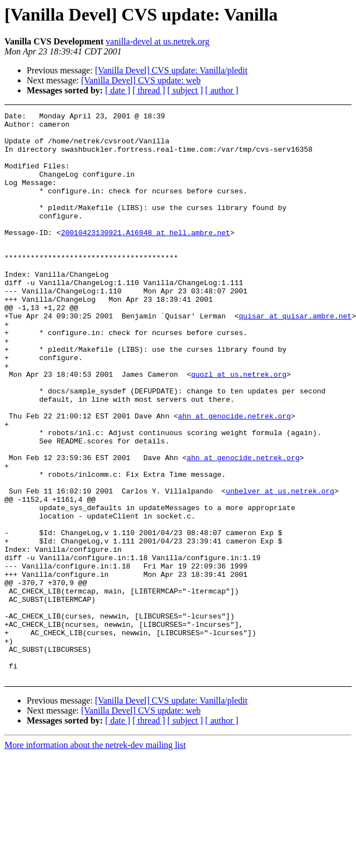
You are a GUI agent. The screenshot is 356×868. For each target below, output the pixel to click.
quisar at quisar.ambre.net (295, 357)
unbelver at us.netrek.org (280, 567)
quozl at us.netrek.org (239, 427)
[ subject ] (185, 90)
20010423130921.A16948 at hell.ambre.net (145, 257)
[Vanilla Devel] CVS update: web (141, 80)
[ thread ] (149, 90)
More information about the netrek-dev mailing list (95, 858)
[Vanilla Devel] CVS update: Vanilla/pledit (171, 70)
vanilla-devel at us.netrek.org (157, 41)
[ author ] (222, 90)
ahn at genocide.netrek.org (234, 477)
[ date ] (118, 90)
